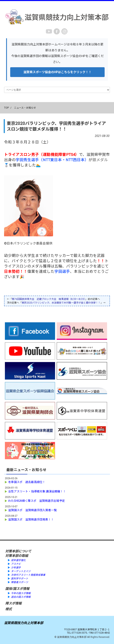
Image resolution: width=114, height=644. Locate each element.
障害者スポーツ (20, 582)
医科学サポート (20, 579)
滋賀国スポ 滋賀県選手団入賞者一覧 (32, 510)
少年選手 (16, 568)
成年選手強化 (18, 560)
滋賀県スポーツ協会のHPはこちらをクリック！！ (58, 72)
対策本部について (18, 551)
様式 (9, 609)
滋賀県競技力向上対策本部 (24, 623)
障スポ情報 (13, 603)
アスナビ (16, 564)
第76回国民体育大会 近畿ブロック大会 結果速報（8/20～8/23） (49, 299)
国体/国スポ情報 (17, 589)
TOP (6, 108)
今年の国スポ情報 (21, 593)
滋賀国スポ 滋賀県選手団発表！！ (31, 520)
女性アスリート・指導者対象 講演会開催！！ (37, 491)
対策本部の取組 (17, 556)
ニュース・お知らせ (25, 108)
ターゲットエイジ (21, 571)
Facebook (57, 31)
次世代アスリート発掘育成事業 (28, 575)
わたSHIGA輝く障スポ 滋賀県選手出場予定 (37, 501)
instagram (64, 31)
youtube (49, 31)
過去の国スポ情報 (21, 597)
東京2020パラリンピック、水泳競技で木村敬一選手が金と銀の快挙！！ (61, 303)
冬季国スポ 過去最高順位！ (27, 482)
